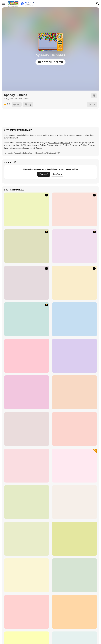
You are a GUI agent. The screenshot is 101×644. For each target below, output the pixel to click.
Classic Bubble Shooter (66, 145)
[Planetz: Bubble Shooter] (74, 575)
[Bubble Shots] (27, 612)
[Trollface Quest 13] (27, 319)
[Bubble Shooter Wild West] (27, 575)
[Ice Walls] (27, 209)
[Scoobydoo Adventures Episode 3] (27, 246)
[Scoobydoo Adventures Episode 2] (74, 209)
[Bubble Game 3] (74, 429)
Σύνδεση (57, 174)
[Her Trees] (27, 392)
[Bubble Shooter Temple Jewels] (74, 612)
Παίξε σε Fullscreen (50, 62)
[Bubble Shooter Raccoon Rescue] (27, 502)
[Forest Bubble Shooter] (74, 539)
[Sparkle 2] (27, 466)
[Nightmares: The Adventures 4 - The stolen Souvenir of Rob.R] (27, 283)
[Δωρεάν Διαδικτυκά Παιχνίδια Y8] (13, 4)
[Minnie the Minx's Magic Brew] (27, 356)
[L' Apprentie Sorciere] (74, 283)
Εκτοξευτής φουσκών (60, 142)
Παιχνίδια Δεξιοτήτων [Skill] (24, 153)
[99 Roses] (74, 356)
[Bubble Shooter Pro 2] (27, 539)
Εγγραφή (44, 174)
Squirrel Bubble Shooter (43, 145)
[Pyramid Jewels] (74, 466)
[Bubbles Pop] (74, 502)
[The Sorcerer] (27, 429)
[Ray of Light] (74, 392)
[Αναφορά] (92, 104)
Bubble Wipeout (24, 145)
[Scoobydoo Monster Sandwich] (74, 246)
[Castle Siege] (74, 319)
